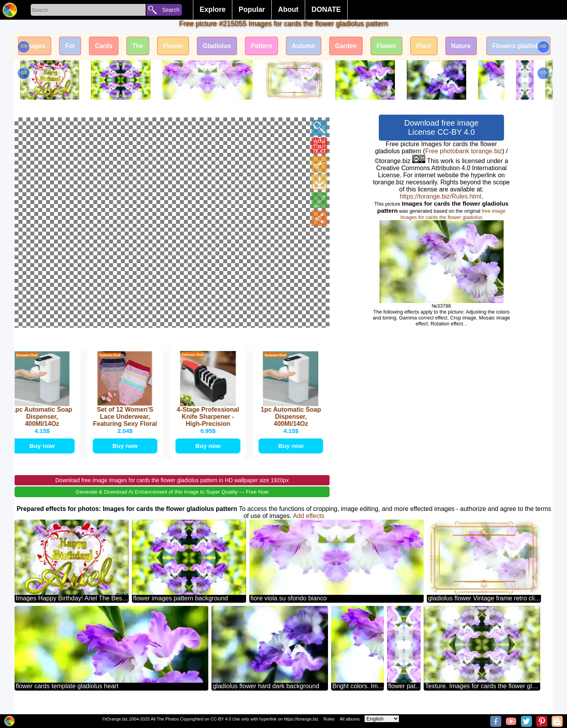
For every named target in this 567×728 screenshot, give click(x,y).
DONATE (326, 9)
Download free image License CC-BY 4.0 (442, 127)
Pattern (268, 46)
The (141, 46)
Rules (329, 719)
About (288, 9)
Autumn (311, 46)
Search (171, 10)
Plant (435, 46)
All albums (350, 719)
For (72, 46)
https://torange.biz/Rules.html (440, 196)
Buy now (43, 453)
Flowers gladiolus (532, 46)
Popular (252, 9)
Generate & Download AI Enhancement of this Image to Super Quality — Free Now (172, 499)
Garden (355, 46)
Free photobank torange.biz (464, 151)
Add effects (309, 523)
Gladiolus (222, 46)
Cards (106, 46)
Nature (473, 46)
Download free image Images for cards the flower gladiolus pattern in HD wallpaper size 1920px (172, 488)
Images (35, 46)
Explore (213, 9)
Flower (178, 46)
